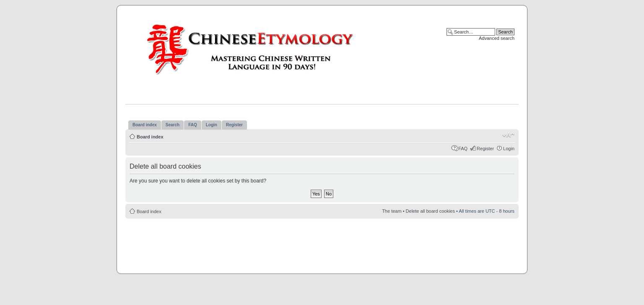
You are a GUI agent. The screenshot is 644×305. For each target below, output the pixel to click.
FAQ (463, 149)
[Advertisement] (322, 244)
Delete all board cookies (430, 211)
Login (509, 149)
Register (485, 149)
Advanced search (497, 38)
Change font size (508, 135)
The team (392, 211)
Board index (150, 137)
